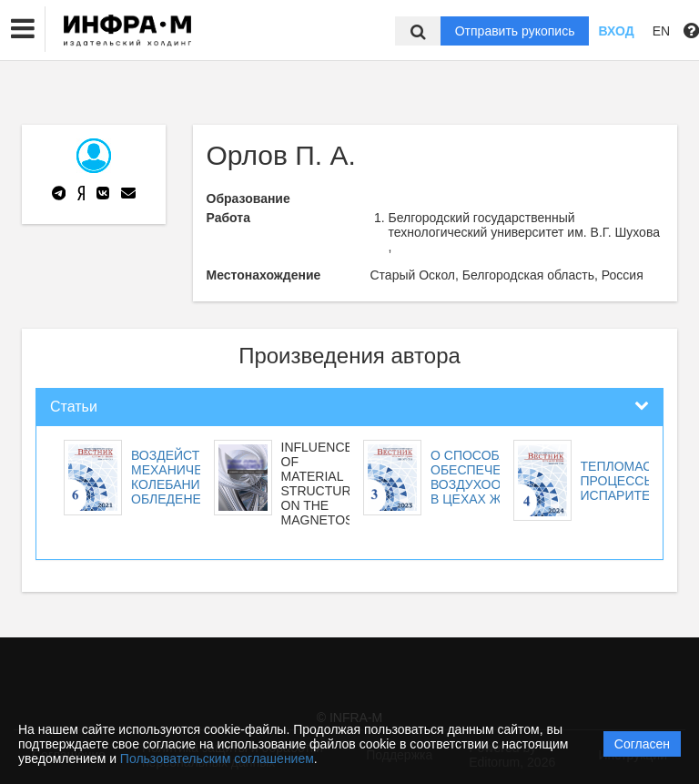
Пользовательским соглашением (217, 759)
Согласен (642, 744)
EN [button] (661, 31)
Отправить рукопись (515, 31)
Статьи (74, 407)
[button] (23, 29)
